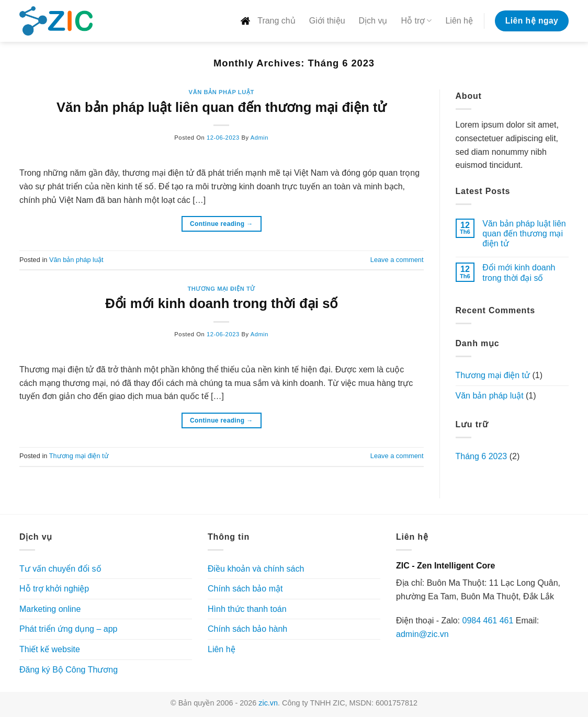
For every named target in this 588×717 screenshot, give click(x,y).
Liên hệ (459, 21)
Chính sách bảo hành (247, 629)
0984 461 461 (488, 621)
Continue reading (222, 224)
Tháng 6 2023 (482, 456)
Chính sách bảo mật (245, 589)
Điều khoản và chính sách (256, 569)
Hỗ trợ (416, 21)
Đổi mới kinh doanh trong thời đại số (221, 303)
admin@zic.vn (422, 634)
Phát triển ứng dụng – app (68, 629)
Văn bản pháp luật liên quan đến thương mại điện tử (221, 107)
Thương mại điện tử (221, 289)
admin (260, 138)
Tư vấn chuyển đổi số (60, 569)
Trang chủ (268, 21)
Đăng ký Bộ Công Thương (69, 670)
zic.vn (268, 703)
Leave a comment (397, 260)
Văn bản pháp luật (222, 92)
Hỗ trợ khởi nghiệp (54, 589)
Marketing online (50, 609)
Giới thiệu (327, 21)
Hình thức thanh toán (247, 609)
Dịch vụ (373, 21)
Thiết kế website (50, 649)
